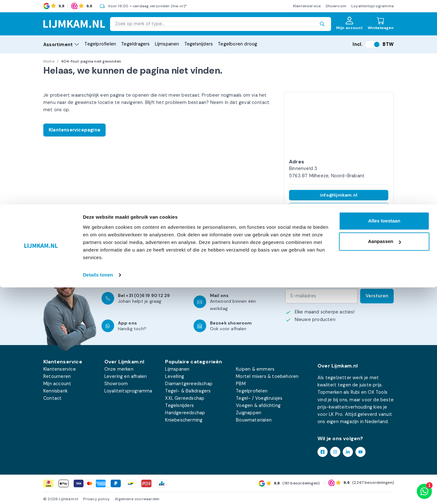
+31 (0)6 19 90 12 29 (339, 208)
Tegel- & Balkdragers (188, 391)
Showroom (336, 6)
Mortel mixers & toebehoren (267, 376)
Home (49, 61)
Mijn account (57, 384)
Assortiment (61, 45)
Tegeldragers (135, 44)
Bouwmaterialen (254, 420)
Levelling (175, 376)
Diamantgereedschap (189, 384)
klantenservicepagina (149, 271)
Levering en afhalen (126, 376)
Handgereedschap (185, 413)
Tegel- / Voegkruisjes (259, 398)
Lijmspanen (167, 44)
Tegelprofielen (100, 44)
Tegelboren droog (237, 44)
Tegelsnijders (199, 44)
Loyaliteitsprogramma (372, 6)
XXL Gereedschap (185, 398)
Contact (52, 398)
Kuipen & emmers (255, 369)
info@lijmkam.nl (339, 195)
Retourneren (57, 376)
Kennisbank (55, 391)
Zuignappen (249, 413)
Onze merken (119, 369)
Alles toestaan (384, 437)
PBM (241, 384)
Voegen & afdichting (258, 405)
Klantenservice (307, 6)
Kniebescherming (184, 420)
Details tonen (98, 492)
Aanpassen (385, 458)
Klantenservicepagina (74, 130)
